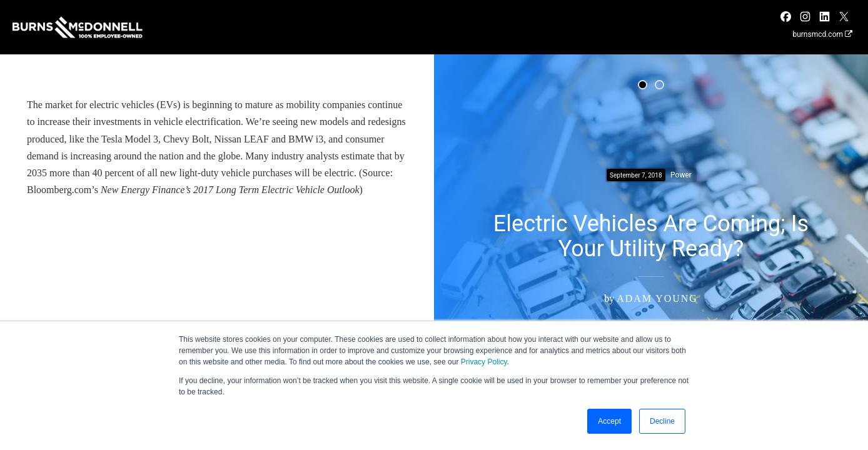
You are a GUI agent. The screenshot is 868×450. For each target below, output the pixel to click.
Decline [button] (662, 421)
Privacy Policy (484, 362)
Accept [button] (609, 421)
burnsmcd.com (822, 34)
